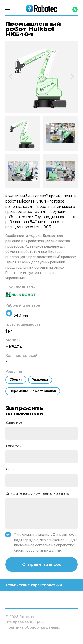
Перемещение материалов (33, 391)
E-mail (11, 470)
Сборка (16, 379)
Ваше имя (14, 422)
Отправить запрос (42, 564)
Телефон (14, 446)
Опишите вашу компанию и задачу (38, 493)
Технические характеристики (41, 585)
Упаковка (40, 379)
